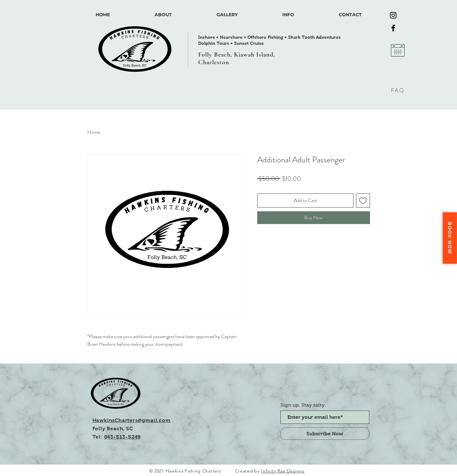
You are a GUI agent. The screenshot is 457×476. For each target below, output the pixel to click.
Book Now (450, 238)
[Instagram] (393, 15)
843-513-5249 (123, 437)
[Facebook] (393, 28)
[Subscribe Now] (325, 434)
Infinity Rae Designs (283, 471)
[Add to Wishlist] (363, 201)
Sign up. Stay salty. (303, 405)
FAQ (398, 90)
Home (94, 132)
